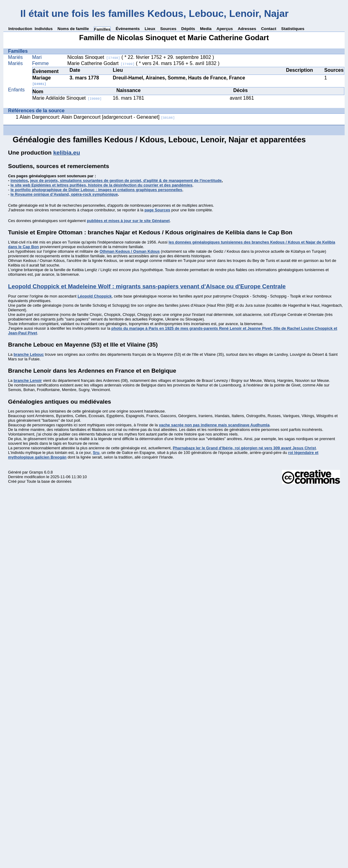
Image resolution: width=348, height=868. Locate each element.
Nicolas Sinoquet (94, 57)
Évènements (128, 29)
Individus (44, 29)
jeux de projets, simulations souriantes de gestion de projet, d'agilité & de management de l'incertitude (126, 181)
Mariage (41, 81)
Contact (269, 29)
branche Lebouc (29, 354)
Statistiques (293, 29)
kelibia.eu (66, 153)
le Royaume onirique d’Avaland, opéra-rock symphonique (64, 194)
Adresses (247, 29)
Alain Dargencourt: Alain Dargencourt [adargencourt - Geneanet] (97, 117)
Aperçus (225, 29)
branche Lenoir (28, 380)
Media (206, 29)
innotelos (19, 181)
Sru (96, 453)
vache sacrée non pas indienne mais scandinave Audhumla (214, 425)
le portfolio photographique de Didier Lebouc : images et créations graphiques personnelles (96, 190)
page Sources (157, 210)
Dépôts (188, 29)
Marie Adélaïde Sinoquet (67, 98)
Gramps (36, 472)
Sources (168, 29)
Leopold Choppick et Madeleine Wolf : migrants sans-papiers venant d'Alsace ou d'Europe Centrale (147, 286)
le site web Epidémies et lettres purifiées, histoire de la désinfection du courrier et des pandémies (101, 185)
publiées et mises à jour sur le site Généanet (128, 221)
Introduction (20, 29)
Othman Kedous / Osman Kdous (130, 251)
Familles (102, 29)
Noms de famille (73, 29)
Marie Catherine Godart (101, 63)
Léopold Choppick (95, 296)
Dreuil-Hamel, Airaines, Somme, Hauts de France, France (179, 78)
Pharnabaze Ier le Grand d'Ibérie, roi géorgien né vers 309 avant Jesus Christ (244, 448)
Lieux (150, 29)
